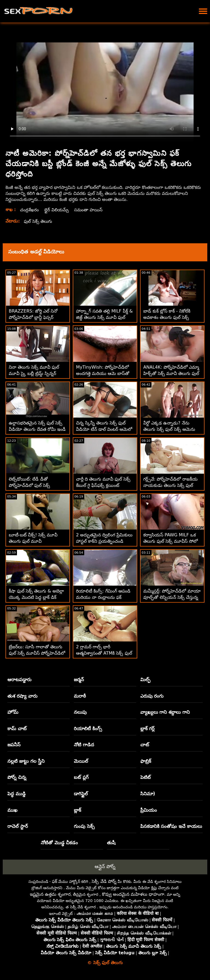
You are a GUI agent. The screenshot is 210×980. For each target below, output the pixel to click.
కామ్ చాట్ (17, 729)
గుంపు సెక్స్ (84, 826)
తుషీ (111, 843)
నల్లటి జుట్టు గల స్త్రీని (26, 761)
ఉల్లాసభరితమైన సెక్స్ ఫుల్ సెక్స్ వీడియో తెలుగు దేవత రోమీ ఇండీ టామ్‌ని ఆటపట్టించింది (37, 429)
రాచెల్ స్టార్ (18, 826)
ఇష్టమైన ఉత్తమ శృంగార (50, 894)
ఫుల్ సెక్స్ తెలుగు (38, 221)
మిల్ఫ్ (145, 680)
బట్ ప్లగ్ (81, 777)
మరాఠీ (80, 696)
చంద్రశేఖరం (29, 210)
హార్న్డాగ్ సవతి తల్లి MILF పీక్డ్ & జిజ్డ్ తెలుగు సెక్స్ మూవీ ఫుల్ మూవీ (104, 317)
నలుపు (80, 712)
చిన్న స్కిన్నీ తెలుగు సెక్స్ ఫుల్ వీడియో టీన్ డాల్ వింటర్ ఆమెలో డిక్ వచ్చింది (104, 429)
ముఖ (12, 810)
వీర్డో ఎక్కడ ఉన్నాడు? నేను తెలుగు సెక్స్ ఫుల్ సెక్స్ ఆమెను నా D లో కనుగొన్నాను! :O (169, 429)
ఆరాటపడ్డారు (19, 680)
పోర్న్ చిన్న (17, 777)
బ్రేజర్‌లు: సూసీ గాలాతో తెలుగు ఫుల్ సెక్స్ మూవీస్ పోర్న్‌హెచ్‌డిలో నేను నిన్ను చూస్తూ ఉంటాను (37, 653)
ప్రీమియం (149, 810)
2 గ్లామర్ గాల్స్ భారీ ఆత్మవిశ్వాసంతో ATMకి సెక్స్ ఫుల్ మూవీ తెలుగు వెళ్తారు (104, 653)
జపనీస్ (14, 745)
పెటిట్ (145, 777)
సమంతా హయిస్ (90, 210)
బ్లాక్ (78, 810)
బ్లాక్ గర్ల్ (148, 729)
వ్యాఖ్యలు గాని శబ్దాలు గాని (165, 712)
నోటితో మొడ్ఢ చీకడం (59, 843)
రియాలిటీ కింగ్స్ (88, 729)
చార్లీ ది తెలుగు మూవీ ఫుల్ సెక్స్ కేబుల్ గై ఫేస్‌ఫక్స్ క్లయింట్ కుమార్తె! (103, 485)
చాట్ (145, 745)
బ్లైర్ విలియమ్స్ (57, 210)
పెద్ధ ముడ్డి (17, 794)
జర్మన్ (79, 680)
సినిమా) (148, 794)
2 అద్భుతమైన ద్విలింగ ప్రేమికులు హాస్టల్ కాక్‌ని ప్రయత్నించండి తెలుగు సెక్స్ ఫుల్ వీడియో (104, 541)
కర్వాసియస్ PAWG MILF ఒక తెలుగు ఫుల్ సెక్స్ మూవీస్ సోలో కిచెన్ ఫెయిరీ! (170, 541)
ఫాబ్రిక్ (146, 761)
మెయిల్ (81, 761)
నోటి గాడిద (84, 745)
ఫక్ (55, 881)
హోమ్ (13, 712)
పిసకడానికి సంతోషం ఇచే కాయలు (171, 826)
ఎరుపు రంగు (152, 696)
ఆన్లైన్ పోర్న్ (105, 866)
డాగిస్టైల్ (81, 794)
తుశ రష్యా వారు (22, 696)
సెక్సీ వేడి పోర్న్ (104, 881)
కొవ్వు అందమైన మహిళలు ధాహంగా (133, 894)
